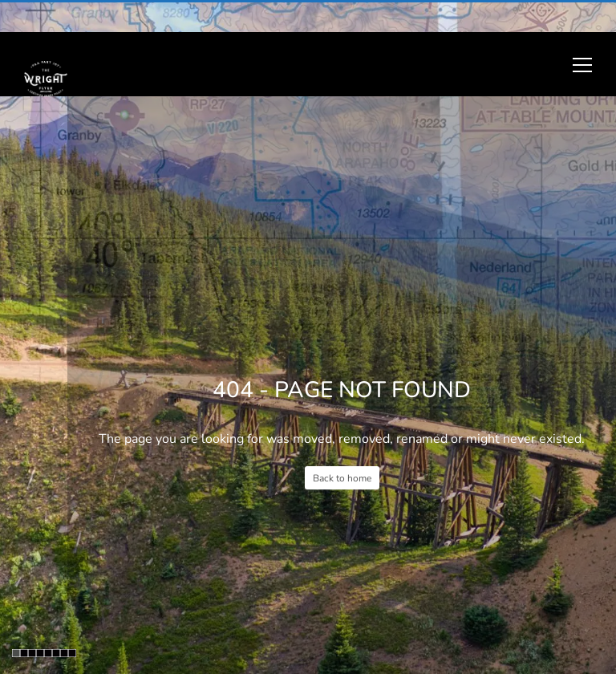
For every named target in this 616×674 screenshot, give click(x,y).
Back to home (342, 478)
